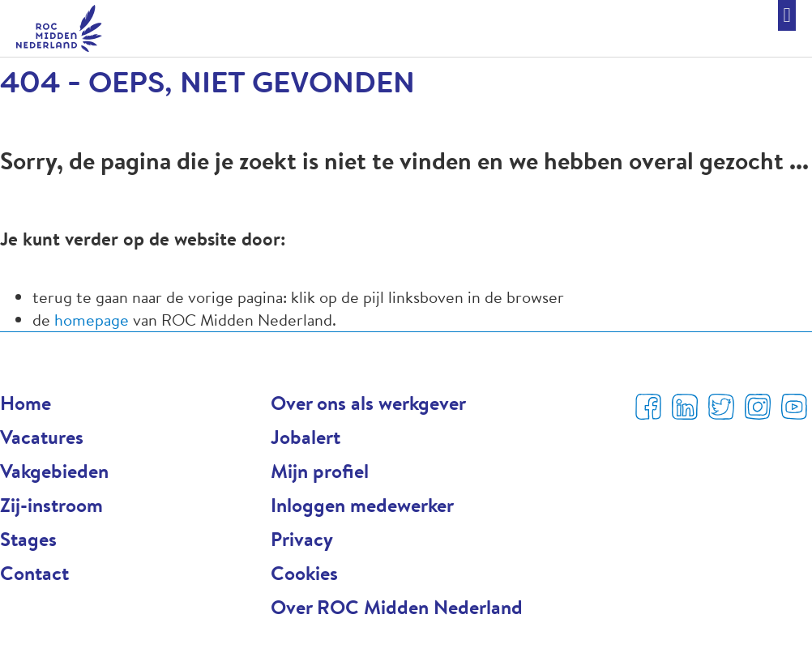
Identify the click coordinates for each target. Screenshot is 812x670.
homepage (94, 320)
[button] (787, 15)
